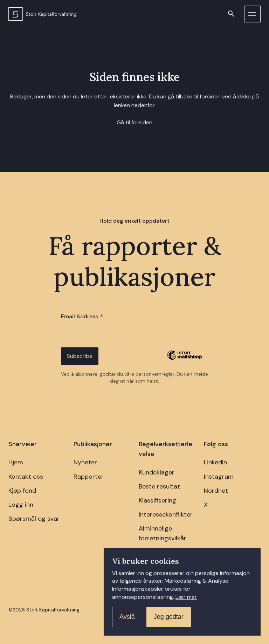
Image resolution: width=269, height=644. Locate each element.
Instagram (219, 477)
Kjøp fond (22, 491)
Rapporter (89, 477)
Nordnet (216, 491)
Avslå (127, 617)
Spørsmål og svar (34, 519)
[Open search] (231, 14)
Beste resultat (159, 486)
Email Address (82, 317)
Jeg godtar (169, 617)
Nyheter (85, 462)
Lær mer (186, 597)
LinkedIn (215, 462)
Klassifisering (157, 500)
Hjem (16, 462)
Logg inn (21, 505)
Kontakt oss (26, 477)
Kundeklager (157, 472)
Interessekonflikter (166, 514)
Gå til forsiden (134, 122)
